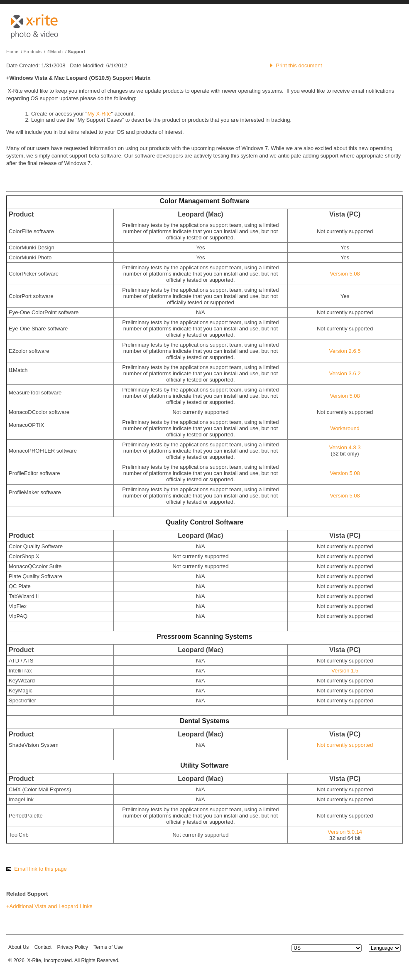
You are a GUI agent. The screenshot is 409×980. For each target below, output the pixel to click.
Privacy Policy (72, 947)
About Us (18, 947)
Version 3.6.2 (345, 373)
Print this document (299, 65)
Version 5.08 (345, 274)
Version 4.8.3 (345, 447)
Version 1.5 (345, 671)
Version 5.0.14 (345, 832)
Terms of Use (108, 947)
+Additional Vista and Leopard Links (49, 906)
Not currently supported (345, 745)
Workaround (345, 428)
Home (12, 52)
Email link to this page (40, 869)
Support (76, 52)
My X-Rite (99, 114)
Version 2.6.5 (345, 351)
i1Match (55, 52)
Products (33, 52)
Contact (43, 947)
